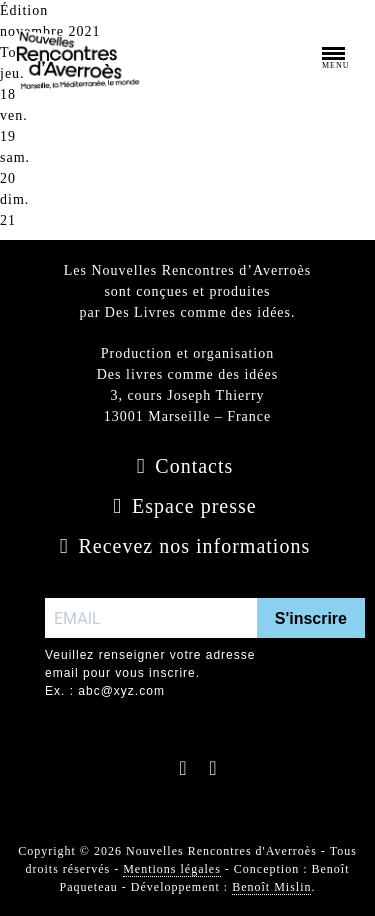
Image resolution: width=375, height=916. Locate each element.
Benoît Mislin (271, 887)
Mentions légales (172, 869)
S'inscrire (311, 618)
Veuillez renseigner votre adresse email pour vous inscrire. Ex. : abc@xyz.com (150, 673)
